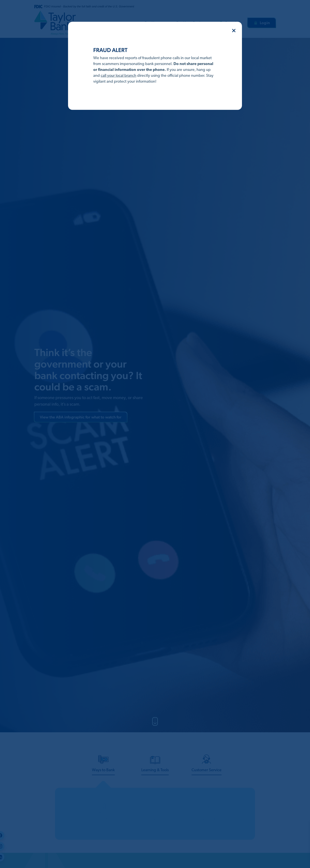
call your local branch (118, 76)
